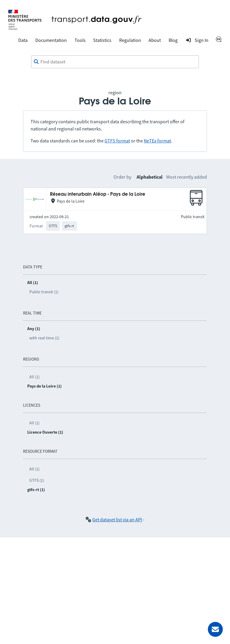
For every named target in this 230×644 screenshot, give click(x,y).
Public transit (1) (44, 292)
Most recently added (187, 177)
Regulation (130, 40)
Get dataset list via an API (117, 520)
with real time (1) (44, 338)
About (155, 40)
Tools (80, 40)
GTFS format (117, 141)
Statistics (102, 40)
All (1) (34, 377)
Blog (173, 40)
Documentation (51, 40)
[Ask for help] (215, 629)
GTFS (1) (37, 480)
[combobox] (115, 62)
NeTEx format (157, 141)
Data (23, 40)
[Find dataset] (115, 62)
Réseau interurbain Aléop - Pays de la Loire (98, 194)
